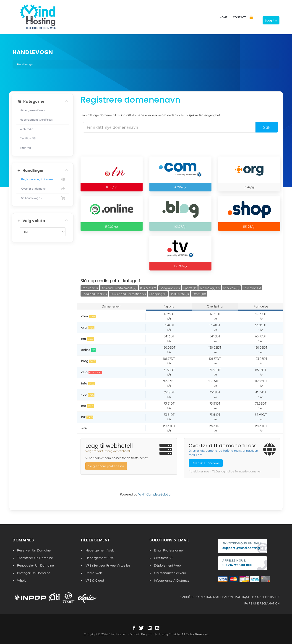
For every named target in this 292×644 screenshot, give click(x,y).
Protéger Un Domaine (34, 573)
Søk (267, 127)
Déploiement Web (167, 565)
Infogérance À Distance (172, 580)
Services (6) (231, 288)
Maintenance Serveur (170, 573)
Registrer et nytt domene (43, 179)
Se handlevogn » (43, 198)
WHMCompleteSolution (155, 494)
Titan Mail (26, 148)
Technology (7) (210, 288)
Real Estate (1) (179, 294)
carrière (187, 597)
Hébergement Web (32, 110)
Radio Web (94, 573)
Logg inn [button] (271, 20)
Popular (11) (90, 288)
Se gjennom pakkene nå (106, 466)
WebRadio (26, 129)
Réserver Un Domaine (34, 550)
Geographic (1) (170, 288)
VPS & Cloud (95, 580)
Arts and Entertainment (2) (119, 288)
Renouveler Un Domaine (35, 565)
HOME (223, 17)
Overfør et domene (43, 189)
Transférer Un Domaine (35, 558)
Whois (22, 580)
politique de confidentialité (257, 597)
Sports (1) (190, 288)
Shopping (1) (158, 294)
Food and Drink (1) (94, 294)
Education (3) (252, 288)
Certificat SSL (28, 138)
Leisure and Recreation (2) (128, 294)
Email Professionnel (169, 550)
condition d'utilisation (215, 597)
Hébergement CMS (100, 558)
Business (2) (148, 288)
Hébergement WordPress (36, 120)
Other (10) (199, 294)
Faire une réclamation (262, 603)
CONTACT (239, 17)
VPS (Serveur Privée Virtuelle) (108, 565)
